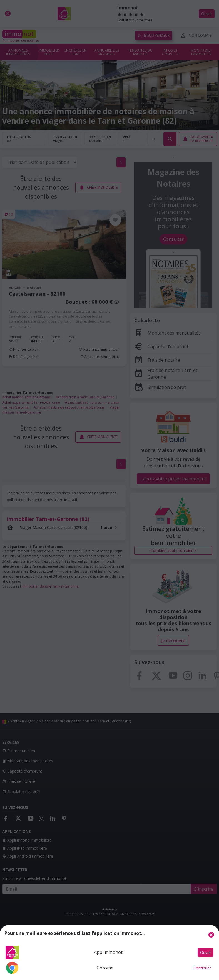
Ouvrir (206, 952)
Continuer (202, 968)
